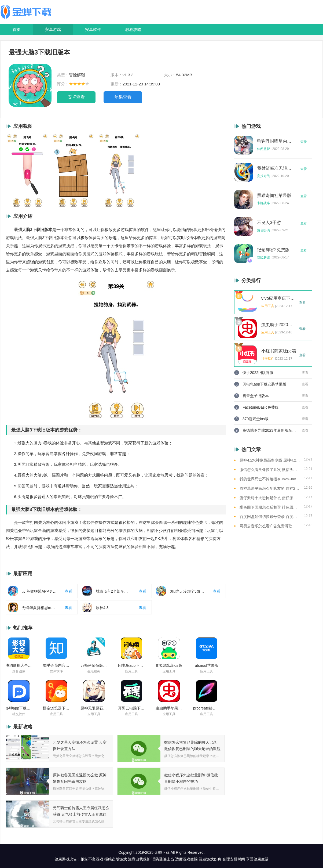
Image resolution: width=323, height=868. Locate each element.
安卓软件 (93, 29)
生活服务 (94, 671)
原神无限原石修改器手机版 (94, 708)
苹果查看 (123, 97)
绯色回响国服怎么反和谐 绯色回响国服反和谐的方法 (270, 507)
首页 (17, 29)
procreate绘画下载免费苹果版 (207, 708)
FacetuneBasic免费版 (261, 407)
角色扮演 (263, 230)
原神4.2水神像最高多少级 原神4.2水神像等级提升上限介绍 (270, 460)
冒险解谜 (263, 257)
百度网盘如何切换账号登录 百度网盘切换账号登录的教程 (270, 517)
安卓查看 (76, 97)
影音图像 (19, 671)
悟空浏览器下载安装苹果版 (56, 708)
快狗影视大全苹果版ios (19, 665)
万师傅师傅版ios (94, 665)
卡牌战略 (263, 203)
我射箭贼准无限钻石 (276, 168)
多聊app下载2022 (19, 708)
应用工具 (131, 671)
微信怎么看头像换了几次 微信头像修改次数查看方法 (270, 470)
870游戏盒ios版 (169, 665)
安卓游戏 (53, 29)
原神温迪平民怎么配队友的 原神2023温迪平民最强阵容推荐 (270, 488)
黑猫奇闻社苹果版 (274, 196)
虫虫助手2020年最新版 (279, 325)
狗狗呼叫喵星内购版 (276, 141)
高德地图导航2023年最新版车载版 (269, 430)
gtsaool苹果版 (206, 665)
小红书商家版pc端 (279, 351)
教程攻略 (133, 29)
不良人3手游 (269, 223)
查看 (304, 142)
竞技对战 (263, 176)
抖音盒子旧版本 (256, 396)
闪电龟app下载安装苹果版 (131, 665)
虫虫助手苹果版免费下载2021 (169, 708)
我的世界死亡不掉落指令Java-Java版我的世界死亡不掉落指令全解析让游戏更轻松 (270, 479)
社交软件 (19, 714)
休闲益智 (263, 149)
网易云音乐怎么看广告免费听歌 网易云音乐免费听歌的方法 (270, 526)
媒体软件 (56, 671)
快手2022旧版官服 (258, 373)
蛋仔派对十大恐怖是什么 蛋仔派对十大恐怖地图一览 (270, 498)
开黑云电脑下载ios (131, 708)
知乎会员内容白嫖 (56, 665)
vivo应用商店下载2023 (279, 298)
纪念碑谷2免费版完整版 (276, 250)
